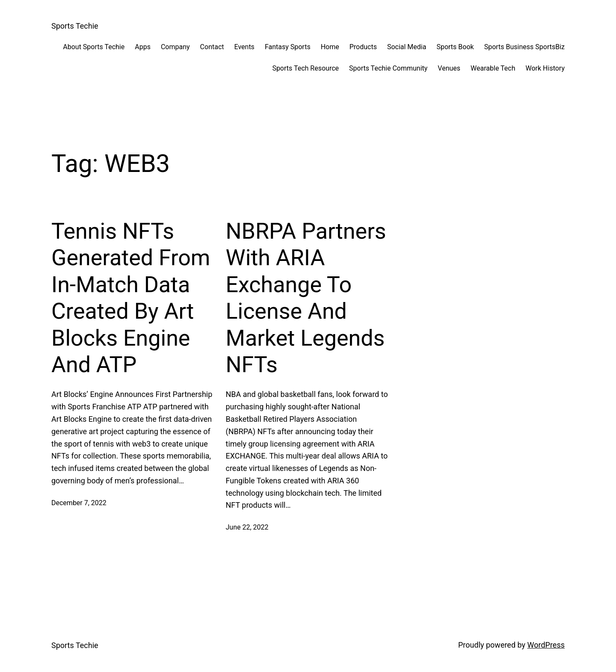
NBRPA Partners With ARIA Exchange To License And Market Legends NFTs (306, 298)
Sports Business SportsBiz (524, 47)
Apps (143, 47)
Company (175, 47)
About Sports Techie (94, 47)
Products (363, 47)
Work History (545, 68)
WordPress (546, 645)
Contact (212, 47)
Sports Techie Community (388, 68)
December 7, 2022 (79, 503)
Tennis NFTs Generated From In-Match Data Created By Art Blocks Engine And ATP (131, 298)
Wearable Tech (493, 68)
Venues (449, 68)
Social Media (407, 47)
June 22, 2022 (247, 527)
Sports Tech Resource (305, 68)
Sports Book (455, 47)
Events (244, 47)
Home (330, 47)
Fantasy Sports (288, 47)
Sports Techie (75, 26)
